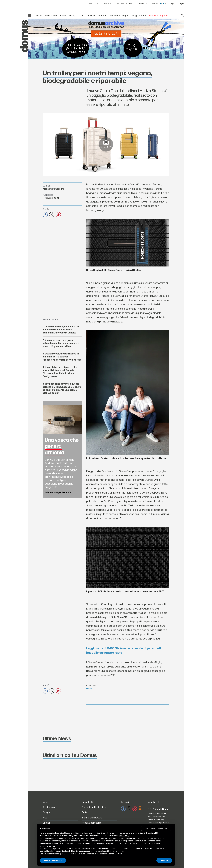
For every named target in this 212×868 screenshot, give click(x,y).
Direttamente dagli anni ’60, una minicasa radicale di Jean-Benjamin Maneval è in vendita (61, 330)
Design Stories (138, 16)
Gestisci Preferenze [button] (53, 860)
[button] (156, 828)
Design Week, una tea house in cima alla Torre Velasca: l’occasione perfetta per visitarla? (62, 357)
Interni (63, 16)
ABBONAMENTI (142, 3)
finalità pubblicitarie (55, 843)
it (162, 4)
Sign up (174, 3)
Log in (181, 3)
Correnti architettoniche (94, 807)
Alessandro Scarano (53, 189)
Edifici (85, 813)
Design (73, 16)
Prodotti (102, 16)
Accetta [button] (164, 860)
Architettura (51, 16)
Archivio (91, 16)
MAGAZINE (108, 3)
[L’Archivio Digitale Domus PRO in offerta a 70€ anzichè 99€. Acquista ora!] (106, 39)
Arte (81, 16)
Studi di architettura (92, 818)
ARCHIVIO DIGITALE (124, 3)
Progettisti (87, 802)
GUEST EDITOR (94, 3)
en (165, 4)
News (39, 16)
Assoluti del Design (118, 16)
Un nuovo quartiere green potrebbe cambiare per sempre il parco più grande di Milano (61, 343)
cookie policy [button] (124, 836)
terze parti (81, 838)
